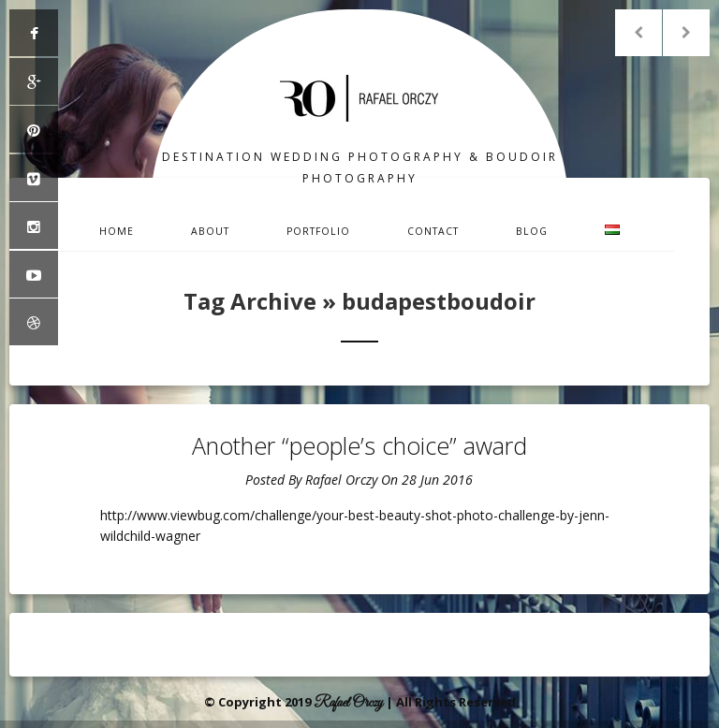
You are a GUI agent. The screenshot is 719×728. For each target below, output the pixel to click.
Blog (532, 231)
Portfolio (318, 231)
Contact (433, 231)
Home (117, 231)
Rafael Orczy (341, 480)
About (210, 231)
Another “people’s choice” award (359, 445)
